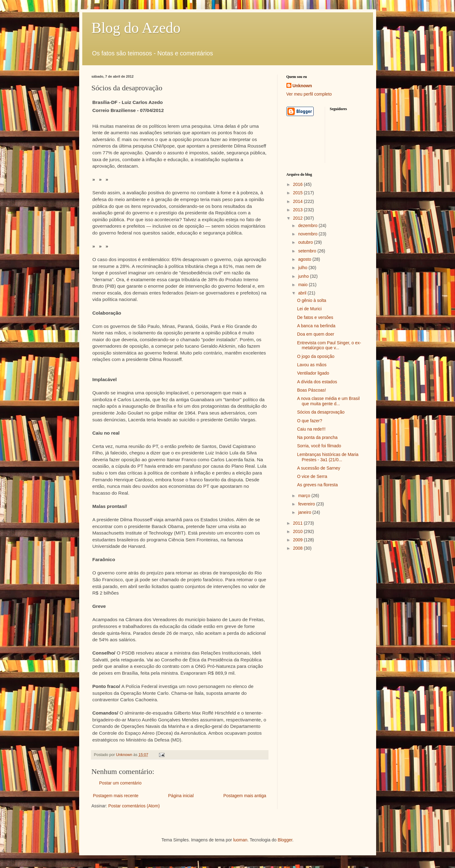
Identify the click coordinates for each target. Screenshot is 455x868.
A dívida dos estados (317, 382)
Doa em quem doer (315, 334)
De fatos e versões (315, 317)
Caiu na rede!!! (311, 429)
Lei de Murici (309, 309)
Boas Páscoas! (311, 390)
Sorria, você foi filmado (319, 446)
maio (303, 285)
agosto (305, 259)
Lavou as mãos (312, 365)
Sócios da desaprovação (321, 412)
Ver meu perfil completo (309, 94)
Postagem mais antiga (245, 796)
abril (303, 293)
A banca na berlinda (316, 326)
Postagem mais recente (116, 796)
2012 (298, 218)
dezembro (308, 226)
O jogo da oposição (316, 356)
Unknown (302, 86)
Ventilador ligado (313, 373)
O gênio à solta (311, 300)
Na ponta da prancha (317, 437)
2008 (298, 548)
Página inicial (181, 796)
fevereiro (307, 504)
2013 (298, 210)
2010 (298, 531)
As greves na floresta (317, 485)
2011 (298, 523)
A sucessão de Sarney (318, 468)
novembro (308, 234)
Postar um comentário (120, 783)
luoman (240, 840)
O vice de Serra (312, 476)
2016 (298, 184)
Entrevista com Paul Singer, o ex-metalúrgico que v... (329, 345)
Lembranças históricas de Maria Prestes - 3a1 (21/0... (328, 457)
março (305, 496)
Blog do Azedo (136, 28)
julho (303, 268)
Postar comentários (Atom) (134, 806)
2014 (298, 201)
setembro (308, 251)
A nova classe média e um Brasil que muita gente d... (328, 401)
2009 (298, 540)
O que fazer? (309, 421)
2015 (298, 193)
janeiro (305, 512)
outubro (306, 242)
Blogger (285, 840)
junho (304, 276)
